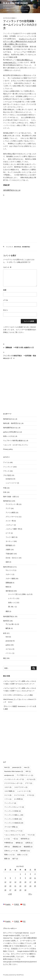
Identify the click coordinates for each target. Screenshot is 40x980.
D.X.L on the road (15, 3)
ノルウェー (10, 525)
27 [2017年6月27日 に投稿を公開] (10, 890)
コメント (7, 267)
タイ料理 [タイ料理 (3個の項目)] (18, 799)
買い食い (11, 607)
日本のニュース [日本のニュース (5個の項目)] (11, 851)
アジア (8, 508)
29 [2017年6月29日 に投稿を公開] (20, 890)
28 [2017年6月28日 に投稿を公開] (15, 890)
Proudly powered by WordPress (13, 975)
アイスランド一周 (12, 504)
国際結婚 (9, 583)
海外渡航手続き (26, 247)
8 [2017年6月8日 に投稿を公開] (20, 878)
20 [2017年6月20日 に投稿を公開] (10, 886)
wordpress (9, 479)
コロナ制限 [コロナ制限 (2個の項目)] (9, 791)
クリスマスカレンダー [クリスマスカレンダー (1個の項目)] (13, 783)
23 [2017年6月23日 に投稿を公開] (25, 886)
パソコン (9, 653)
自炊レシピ (12, 602)
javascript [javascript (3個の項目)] (17, 767)
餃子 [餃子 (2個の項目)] (15, 859)
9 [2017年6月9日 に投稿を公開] (25, 878)
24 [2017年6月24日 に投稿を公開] (30, 886)
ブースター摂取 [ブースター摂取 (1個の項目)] (11, 827)
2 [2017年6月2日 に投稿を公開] (25, 874)
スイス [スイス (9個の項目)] (8, 795)
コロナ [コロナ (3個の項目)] (8, 787)
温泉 (7, 562)
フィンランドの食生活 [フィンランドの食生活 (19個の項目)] (14, 823)
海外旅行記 (7, 501)
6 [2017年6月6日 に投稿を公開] (10, 878)
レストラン (12, 598)
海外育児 (6, 621)
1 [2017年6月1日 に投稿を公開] (20, 874)
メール (5, 300)
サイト (5, 310)
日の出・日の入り (12, 558)
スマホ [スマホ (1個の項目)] (30, 795)
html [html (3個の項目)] (7, 767)
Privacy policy (8, 449)
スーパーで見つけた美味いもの (19, 594)
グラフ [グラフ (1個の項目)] (29, 783)
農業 (7, 611)
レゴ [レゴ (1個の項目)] (7, 839)
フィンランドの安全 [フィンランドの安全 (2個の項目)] (13, 811)
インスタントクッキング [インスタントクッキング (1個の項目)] (14, 779)
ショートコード (11, 483)
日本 (5, 492)
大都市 (8, 550)
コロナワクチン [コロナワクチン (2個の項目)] (21, 787)
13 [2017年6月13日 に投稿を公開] (10, 882)
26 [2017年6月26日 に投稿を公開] (5, 890)
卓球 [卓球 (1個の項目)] (7, 847)
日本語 (16, 904)
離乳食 (8, 628)
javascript (9, 641)
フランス (6, 471)
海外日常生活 (18, 247)
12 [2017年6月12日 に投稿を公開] (5, 882)
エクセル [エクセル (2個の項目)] (31, 779)
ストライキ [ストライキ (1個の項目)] (19, 795)
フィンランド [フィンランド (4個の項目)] (10, 803)
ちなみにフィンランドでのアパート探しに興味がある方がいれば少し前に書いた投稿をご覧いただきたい (20, 41)
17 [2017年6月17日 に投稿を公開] (30, 882)
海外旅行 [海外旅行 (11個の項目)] (25, 851)
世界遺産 (9, 545)
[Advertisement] (20, 219)
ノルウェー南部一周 (13, 529)
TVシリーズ (10, 570)
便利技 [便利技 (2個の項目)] (19, 843)
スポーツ (9, 574)
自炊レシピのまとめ (10, 436)
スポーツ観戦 (10, 578)
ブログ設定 (7, 475)
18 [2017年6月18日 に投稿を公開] (35, 882)
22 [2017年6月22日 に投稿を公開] (20, 886)
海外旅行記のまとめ (10, 419)
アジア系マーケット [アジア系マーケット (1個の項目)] (25, 775)
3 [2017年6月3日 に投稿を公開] (30, 874)
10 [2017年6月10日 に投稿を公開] (30, 878)
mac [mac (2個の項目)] (27, 767)
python (8, 645)
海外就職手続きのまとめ (12, 190)
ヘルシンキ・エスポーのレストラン (16, 445)
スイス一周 (10, 521)
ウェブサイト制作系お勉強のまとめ (16, 441)
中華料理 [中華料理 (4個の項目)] (9, 843)
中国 (5, 488)
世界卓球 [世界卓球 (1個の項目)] (25, 839)
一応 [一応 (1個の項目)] (15, 839)
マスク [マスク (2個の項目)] (31, 835)
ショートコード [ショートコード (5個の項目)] (24, 791)
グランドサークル (12, 517)
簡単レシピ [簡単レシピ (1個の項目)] (9, 855)
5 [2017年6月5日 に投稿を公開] (5, 878)
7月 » (30, 894)
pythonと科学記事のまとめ (13, 432)
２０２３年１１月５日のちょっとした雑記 (18, 695)
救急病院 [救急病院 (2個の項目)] (28, 847)
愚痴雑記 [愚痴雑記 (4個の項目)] (17, 847)
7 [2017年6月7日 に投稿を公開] (15, 878)
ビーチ (8, 533)
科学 (5, 633)
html (7, 637)
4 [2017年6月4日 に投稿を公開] (35, 874)
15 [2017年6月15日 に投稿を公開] (20, 882)
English (8, 904)
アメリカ (6, 462)
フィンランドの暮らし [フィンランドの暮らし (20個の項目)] (14, 815)
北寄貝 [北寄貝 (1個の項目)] (29, 843)
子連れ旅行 (10, 554)
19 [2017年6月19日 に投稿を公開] (5, 886)
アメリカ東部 (10, 513)
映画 (7, 587)
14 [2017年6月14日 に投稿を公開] (15, 882)
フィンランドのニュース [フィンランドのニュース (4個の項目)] (14, 807)
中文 (23, 904)
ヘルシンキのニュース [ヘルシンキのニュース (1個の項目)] (13, 831)
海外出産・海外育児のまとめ (13, 423)
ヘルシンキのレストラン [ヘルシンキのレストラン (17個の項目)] (15, 835)
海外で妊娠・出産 (9, 497)
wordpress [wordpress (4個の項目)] (9, 775)
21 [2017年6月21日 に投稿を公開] (15, 886)
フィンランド (10, 247)
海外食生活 (10, 591)
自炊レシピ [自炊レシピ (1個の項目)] (22, 855)
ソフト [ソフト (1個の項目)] (8, 799)
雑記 (5, 658)
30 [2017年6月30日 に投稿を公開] (25, 890)
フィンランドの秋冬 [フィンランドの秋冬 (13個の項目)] (13, 819)
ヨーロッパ (10, 541)
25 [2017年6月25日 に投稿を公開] (35, 886)
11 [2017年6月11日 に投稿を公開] (35, 878)
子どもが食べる (11, 624)
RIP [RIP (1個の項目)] (28, 771)
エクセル (9, 649)
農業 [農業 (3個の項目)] (7, 859)
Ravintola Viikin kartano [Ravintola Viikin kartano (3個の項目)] (14, 771)
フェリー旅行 (10, 537)
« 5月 (10, 894)
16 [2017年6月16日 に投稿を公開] (25, 882)
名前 (5, 290)
